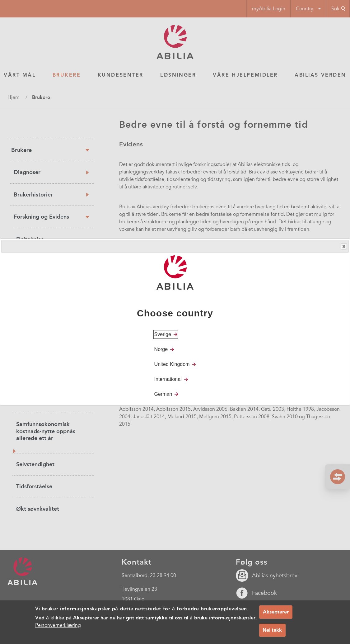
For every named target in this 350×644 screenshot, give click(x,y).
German (163, 394)
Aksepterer (276, 612)
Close (343, 246)
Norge (161, 349)
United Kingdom (172, 364)
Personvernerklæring (58, 625)
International (168, 379)
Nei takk (272, 630)
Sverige (163, 334)
